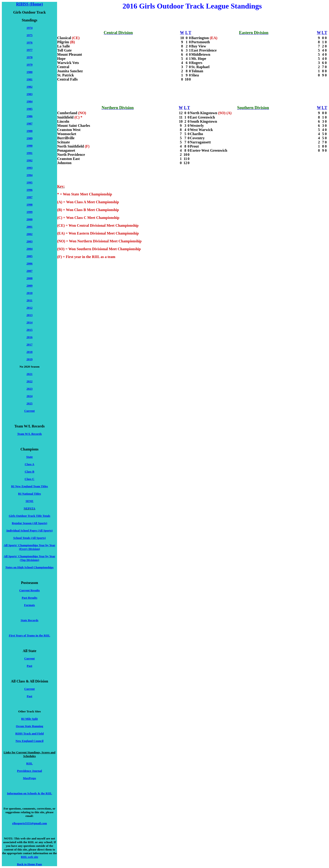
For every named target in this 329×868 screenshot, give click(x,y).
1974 (29, 28)
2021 (29, 374)
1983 (29, 94)
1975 (29, 35)
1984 (29, 101)
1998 (29, 205)
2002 (29, 234)
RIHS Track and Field (29, 733)
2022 (29, 381)
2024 (29, 396)
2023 (29, 389)
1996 (29, 190)
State (29, 457)
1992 (29, 160)
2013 (29, 315)
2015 (29, 330)
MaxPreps (30, 778)
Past (29, 666)
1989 (29, 138)
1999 (29, 212)
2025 (29, 403)
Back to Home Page (30, 864)
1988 (29, 131)
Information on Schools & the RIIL (29, 793)
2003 (29, 241)
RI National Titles (30, 494)
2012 (29, 308)
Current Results (30, 590)
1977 (29, 50)
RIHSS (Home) (30, 4)
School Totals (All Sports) (30, 538)
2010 (29, 293)
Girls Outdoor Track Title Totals (29, 516)
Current (30, 411)
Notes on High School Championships (30, 567)
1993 (29, 168)
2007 (29, 271)
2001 (29, 227)
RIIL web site (30, 857)
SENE (29, 501)
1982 (29, 87)
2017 (29, 344)
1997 (29, 197)
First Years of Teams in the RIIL (30, 635)
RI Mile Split (29, 719)
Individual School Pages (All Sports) (30, 530)
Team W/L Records (30, 434)
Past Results (29, 598)
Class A (29, 464)
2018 (29, 352)
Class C (29, 479)
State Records (30, 620)
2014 (29, 322)
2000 (29, 219)
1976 (29, 42)
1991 (29, 153)
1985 (29, 109)
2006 (29, 263)
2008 (29, 278)
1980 (29, 72)
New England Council (30, 741)
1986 (29, 116)
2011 (30, 300)
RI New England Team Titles (29, 486)
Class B (29, 472)
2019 (29, 359)
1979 (29, 65)
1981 (29, 79)
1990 (29, 146)
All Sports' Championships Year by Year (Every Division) (29, 547)
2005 (29, 256)
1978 (29, 57)
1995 (29, 182)
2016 (29, 337)
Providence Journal (29, 771)
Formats (30, 605)
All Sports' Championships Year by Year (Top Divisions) (29, 558)
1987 (29, 123)
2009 (29, 286)
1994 (29, 175)
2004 (29, 249)
